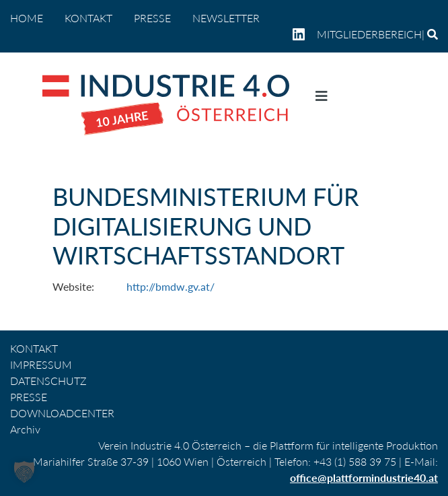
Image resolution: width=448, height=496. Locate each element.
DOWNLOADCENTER (62, 413)
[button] (24, 472)
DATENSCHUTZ (48, 381)
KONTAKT (88, 18)
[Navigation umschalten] (322, 99)
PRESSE (152, 18)
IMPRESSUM (41, 364)
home (27, 18)
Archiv (25, 429)
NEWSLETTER (226, 18)
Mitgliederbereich (369, 34)
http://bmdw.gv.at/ (171, 286)
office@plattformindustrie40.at (364, 477)
